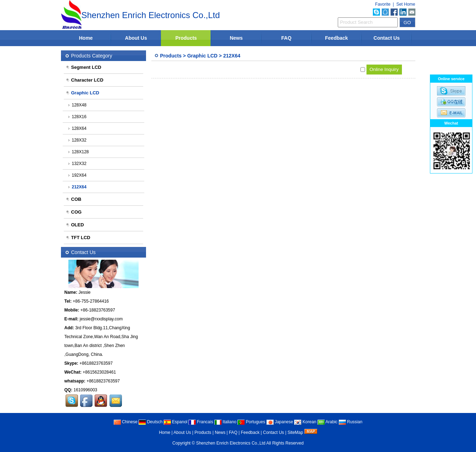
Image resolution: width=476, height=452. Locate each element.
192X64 (77, 175)
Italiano (225, 422)
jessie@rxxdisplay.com (101, 319)
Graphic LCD (202, 56)
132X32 (77, 164)
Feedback (337, 38)
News (236, 38)
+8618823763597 (96, 363)
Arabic (328, 422)
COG (74, 212)
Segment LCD (83, 67)
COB (74, 199)
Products (186, 38)
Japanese (280, 422)
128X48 (77, 105)
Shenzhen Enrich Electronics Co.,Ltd (231, 443)
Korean (305, 422)
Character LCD (85, 80)
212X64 (232, 56)
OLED (75, 225)
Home (86, 38)
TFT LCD (78, 238)
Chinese (126, 422)
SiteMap (295, 432)
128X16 (77, 117)
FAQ (287, 38)
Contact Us (387, 38)
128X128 (79, 152)
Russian (351, 422)
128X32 (77, 140)
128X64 (77, 128)
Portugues (251, 422)
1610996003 (86, 390)
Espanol (176, 422)
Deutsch (150, 422)
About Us (136, 38)
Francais (201, 422)
